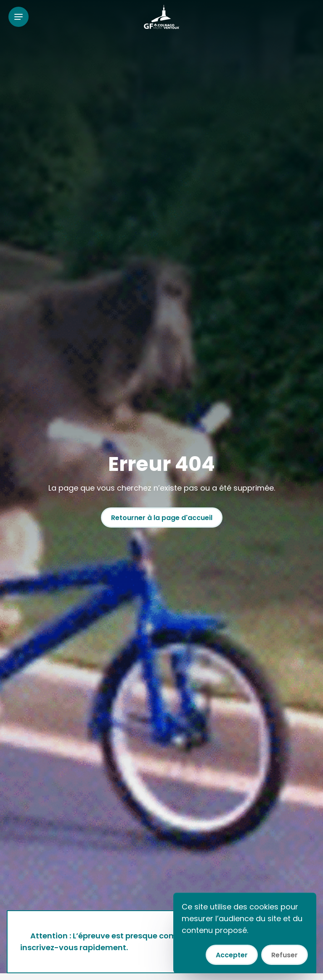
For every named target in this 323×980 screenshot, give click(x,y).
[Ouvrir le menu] (19, 17)
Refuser (285, 955)
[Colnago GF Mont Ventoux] (161, 17)
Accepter (232, 955)
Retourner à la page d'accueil (162, 518)
